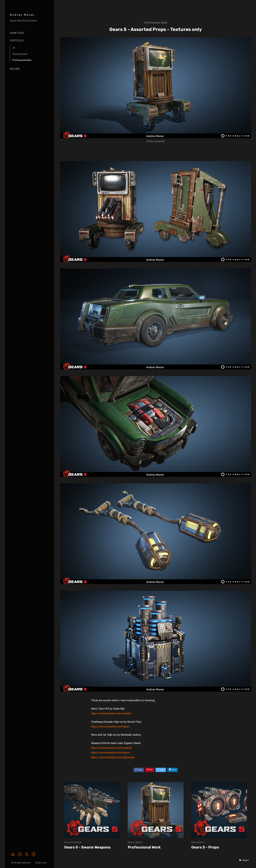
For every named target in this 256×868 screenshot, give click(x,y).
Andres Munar (22, 15)
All (14, 48)
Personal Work (20, 54)
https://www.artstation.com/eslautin (111, 748)
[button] (244, 860)
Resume (15, 69)
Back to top (41, 863)
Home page (17, 33)
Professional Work (22, 60)
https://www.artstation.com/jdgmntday (113, 757)
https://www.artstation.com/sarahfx (111, 713)
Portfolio (17, 41)
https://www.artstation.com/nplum (110, 727)
